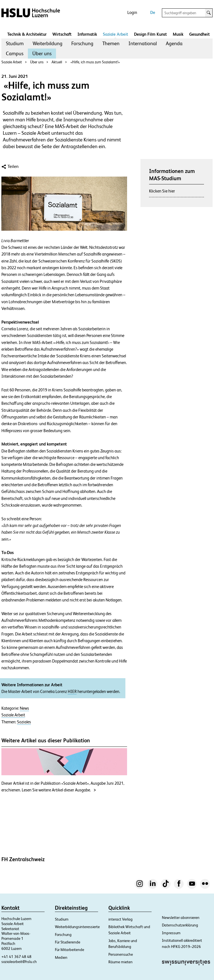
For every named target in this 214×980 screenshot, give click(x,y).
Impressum (171, 933)
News (24, 708)
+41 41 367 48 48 (16, 957)
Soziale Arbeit (115, 34)
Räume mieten (121, 962)
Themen (111, 43)
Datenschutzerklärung (180, 925)
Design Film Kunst (150, 34)
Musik (178, 34)
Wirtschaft (62, 34)
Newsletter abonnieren (181, 918)
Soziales (24, 722)
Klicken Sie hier (162, 191)
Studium (15, 43)
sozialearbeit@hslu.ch (19, 962)
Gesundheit (200, 34)
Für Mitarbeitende (70, 950)
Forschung (82, 43)
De (153, 12)
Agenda (174, 43)
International (143, 43)
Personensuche (121, 954)
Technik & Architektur (27, 34)
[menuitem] (15, 44)
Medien (61, 957)
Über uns (42, 53)
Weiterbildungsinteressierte (77, 927)
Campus (15, 53)
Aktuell (57, 62)
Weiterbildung (48, 43)
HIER (72, 692)
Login (132, 12)
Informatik (87, 34)
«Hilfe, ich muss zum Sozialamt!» (95, 62)
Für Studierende (68, 942)
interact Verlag (121, 919)
